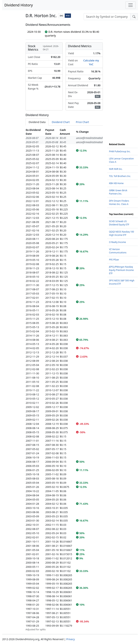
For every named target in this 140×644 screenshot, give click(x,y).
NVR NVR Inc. (116, 169)
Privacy (70, 639)
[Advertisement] (122, 78)
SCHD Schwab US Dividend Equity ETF (119, 223)
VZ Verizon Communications (118, 251)
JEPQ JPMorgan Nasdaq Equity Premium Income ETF (121, 270)
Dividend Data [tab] (37, 122)
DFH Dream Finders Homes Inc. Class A (119, 202)
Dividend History (19, 5)
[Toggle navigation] (131, 5)
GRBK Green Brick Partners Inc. (118, 192)
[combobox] (107, 17)
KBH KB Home (116, 183)
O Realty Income (117, 242)
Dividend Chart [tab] (61, 122)
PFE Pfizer (114, 260)
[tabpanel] (64, 380)
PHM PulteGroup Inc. (120, 151)
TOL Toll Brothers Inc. (120, 176)
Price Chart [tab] (82, 122)
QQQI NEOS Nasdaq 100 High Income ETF (121, 233)
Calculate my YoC (91, 62)
